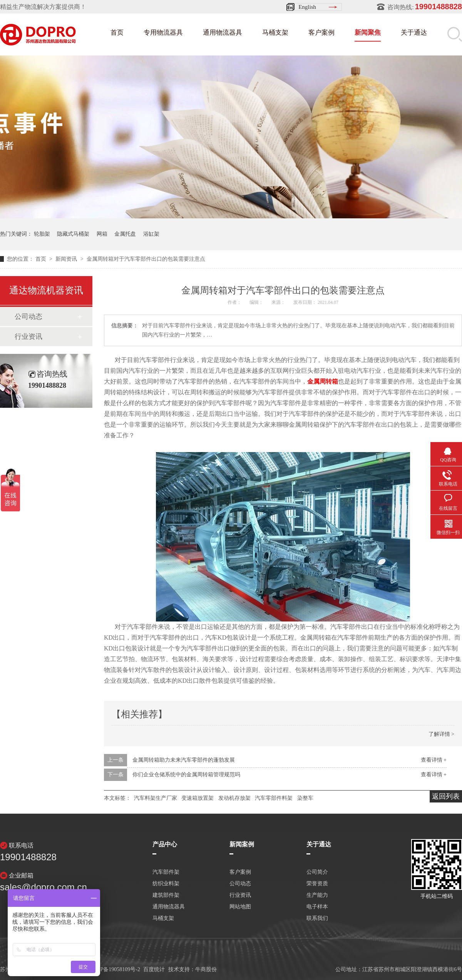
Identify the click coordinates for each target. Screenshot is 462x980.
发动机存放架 (234, 798)
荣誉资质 (317, 884)
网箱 (102, 234)
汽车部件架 (166, 872)
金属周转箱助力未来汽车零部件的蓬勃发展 (184, 760)
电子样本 (317, 907)
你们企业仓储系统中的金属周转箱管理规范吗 (186, 775)
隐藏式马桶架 (73, 234)
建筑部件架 (166, 895)
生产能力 (317, 895)
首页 (117, 33)
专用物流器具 (163, 33)
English (307, 7)
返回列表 (446, 796)
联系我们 (317, 918)
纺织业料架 (166, 884)
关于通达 (414, 33)
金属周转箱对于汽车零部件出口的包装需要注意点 (146, 259)
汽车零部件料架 (274, 798)
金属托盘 (125, 234)
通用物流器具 (223, 33)
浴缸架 (151, 234)
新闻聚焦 (368, 33)
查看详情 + (434, 760)
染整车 (305, 798)
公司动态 (28, 317)
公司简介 (317, 872)
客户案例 (321, 33)
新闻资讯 (67, 259)
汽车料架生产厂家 (156, 798)
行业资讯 (28, 337)
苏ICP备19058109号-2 (115, 969)
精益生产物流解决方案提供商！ (43, 7)
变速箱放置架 (198, 798)
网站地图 (240, 907)
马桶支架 (275, 33)
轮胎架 (42, 234)
